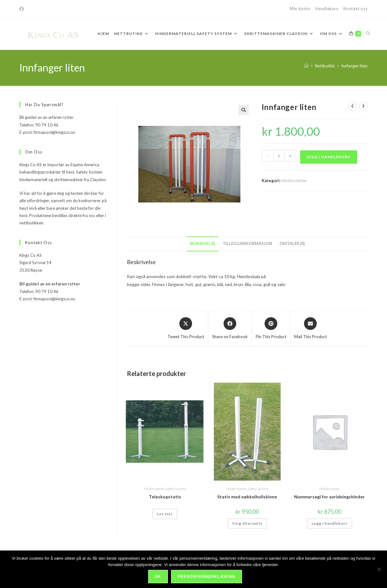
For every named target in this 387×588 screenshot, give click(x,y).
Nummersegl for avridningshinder (329, 497)
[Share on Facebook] (230, 329)
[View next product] (363, 106)
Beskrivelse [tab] (203, 244)
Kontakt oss (356, 9)
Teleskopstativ (165, 497)
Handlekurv (327, 9)
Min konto (300, 9)
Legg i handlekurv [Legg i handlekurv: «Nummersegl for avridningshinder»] (330, 523)
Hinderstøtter (294, 181)
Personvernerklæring (207, 577)
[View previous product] (352, 106)
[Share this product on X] (186, 329)
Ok (158, 577)
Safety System (175, 489)
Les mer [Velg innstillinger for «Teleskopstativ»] (165, 514)
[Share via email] (311, 329)
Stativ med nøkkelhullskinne (247, 497)
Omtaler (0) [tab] (292, 244)
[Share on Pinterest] (271, 329)
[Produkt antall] (279, 156)
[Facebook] (23, 9)
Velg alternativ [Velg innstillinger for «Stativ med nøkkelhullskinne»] (247, 523)
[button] (244, 110)
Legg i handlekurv (329, 157)
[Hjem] (306, 66)
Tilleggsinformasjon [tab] (247, 244)
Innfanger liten (354, 66)
